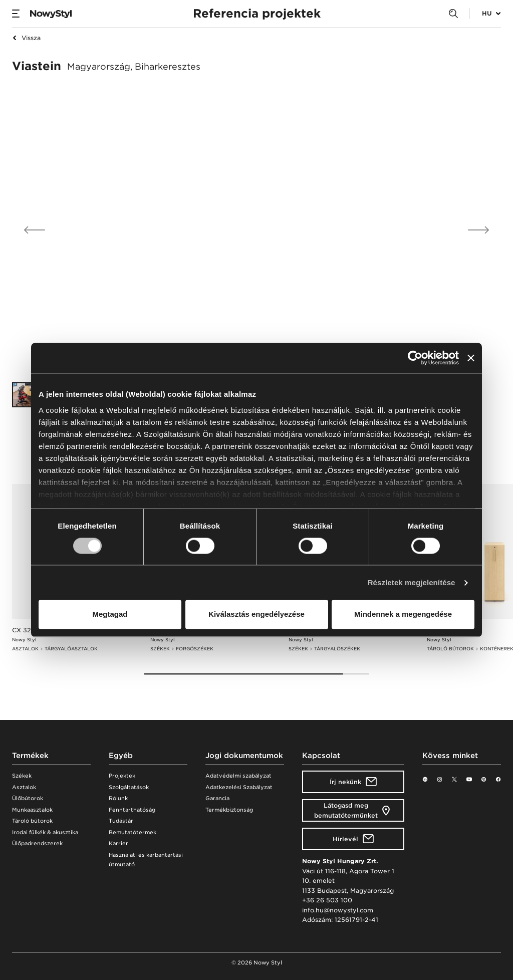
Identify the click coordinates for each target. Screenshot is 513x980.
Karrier (118, 843)
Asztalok (24, 787)
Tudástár (121, 821)
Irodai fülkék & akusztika (45, 832)
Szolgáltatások (129, 787)
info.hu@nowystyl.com (338, 910)
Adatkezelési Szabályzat (239, 787)
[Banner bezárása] (471, 358)
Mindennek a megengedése (403, 615)
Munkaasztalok (32, 810)
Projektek (122, 776)
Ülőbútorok (28, 798)
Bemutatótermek (133, 832)
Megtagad (110, 615)
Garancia (217, 798)
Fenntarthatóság (132, 810)
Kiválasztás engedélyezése (256, 615)
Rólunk (118, 798)
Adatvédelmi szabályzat (238, 776)
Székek (22, 776)
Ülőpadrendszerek (37, 843)
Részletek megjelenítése (412, 582)
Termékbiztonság (229, 810)
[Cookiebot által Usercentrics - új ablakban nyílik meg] (415, 358)
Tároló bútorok (32, 821)
